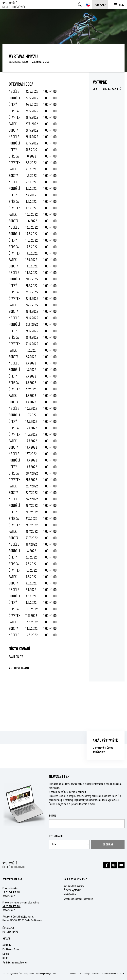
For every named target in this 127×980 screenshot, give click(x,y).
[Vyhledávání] (80, 5)
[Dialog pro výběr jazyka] (88, 5)
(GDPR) (115, 796)
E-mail (53, 815)
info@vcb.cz (9, 896)
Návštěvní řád (70, 894)
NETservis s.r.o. (111, 973)
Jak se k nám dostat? (74, 885)
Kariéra (6, 954)
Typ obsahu (56, 836)
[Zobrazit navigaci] (119, 5)
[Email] (87, 824)
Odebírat (108, 844)
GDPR (5, 958)
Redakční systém (86, 973)
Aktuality (7, 945)
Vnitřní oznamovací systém (15, 962)
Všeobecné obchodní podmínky (78, 899)
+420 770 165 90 (11, 892)
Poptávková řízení (11, 949)
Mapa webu (74, 973)
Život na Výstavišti (73, 890)
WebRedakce (98, 973)
